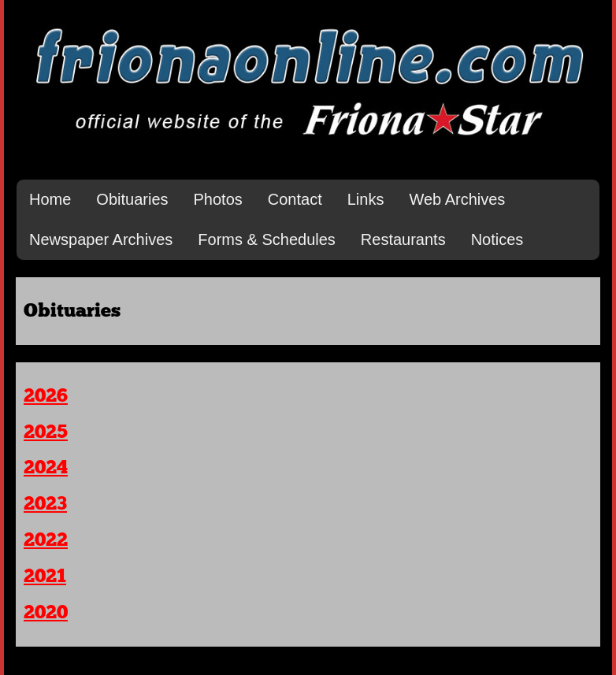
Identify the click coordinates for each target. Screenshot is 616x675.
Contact (295, 199)
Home (50, 199)
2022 (46, 540)
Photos (218, 199)
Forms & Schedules (267, 239)
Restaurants (403, 239)
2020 (46, 613)
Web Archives (457, 199)
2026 (46, 396)
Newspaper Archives (101, 239)
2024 (46, 468)
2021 (45, 577)
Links (366, 199)
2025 (46, 432)
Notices (497, 239)
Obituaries (132, 199)
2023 (45, 504)
